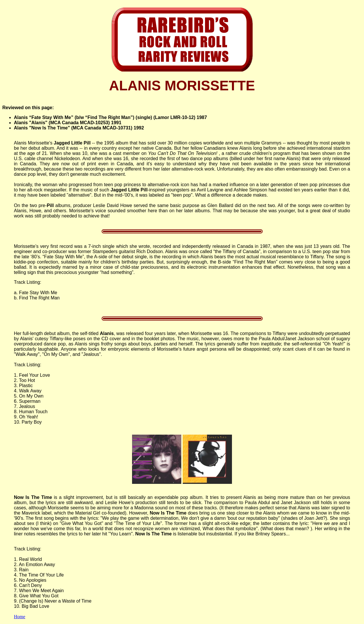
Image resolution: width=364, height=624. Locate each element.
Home (20, 617)
